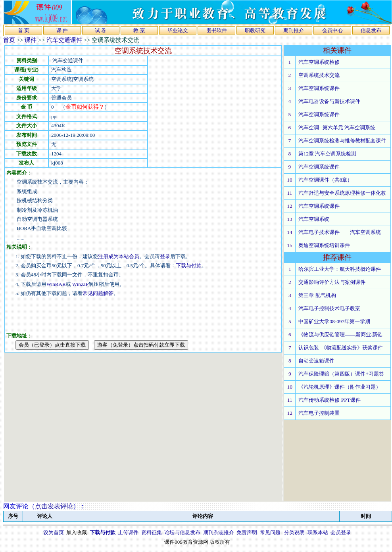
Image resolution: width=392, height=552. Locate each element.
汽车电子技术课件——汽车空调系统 (340, 232)
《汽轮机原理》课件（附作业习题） (340, 387)
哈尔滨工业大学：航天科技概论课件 (340, 269)
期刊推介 (294, 30)
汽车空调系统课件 (319, 88)
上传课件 (128, 532)
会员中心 (332, 30)
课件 (31, 40)
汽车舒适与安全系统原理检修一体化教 (342, 193)
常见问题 (270, 532)
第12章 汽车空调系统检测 (328, 154)
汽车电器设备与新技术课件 (329, 101)
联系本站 (318, 532)
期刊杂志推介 (219, 532)
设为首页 (54, 532)
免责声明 (247, 532)
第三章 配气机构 (317, 295)
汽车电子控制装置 (319, 413)
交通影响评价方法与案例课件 (332, 282)
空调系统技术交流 (319, 75)
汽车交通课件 (64, 40)
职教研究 (255, 30)
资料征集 (152, 532)
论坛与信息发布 (182, 532)
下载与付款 (189, 265)
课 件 (62, 30)
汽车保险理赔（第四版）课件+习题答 (341, 374)
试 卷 (101, 30)
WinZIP (80, 284)
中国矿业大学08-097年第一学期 (334, 321)
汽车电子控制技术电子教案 (329, 308)
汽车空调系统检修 (319, 62)
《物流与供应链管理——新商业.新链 (340, 334)
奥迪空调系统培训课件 (324, 245)
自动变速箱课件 (316, 361)
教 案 (139, 30)
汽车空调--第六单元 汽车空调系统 (337, 127)
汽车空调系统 (314, 219)
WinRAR (56, 284)
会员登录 (341, 532)
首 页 (24, 30)
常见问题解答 (98, 293)
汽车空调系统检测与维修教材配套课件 (342, 141)
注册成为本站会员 (119, 256)
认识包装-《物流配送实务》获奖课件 (340, 348)
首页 (9, 40)
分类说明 (294, 532)
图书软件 (217, 30)
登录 (165, 256)
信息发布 (371, 30)
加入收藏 (77, 532)
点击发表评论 (54, 506)
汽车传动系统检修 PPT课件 (329, 400)
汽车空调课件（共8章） (326, 180)
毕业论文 (178, 30)
